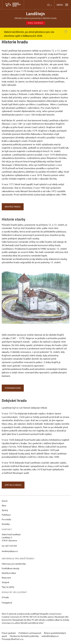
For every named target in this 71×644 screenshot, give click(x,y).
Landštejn (35, 14)
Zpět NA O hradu (13, 485)
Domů (5, 501)
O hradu (5, 597)
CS (49, 5)
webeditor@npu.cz (50, 636)
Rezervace (6, 578)
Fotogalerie (7, 603)
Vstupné (6, 582)
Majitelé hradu (13, 207)
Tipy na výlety (8, 587)
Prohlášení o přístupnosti (30, 633)
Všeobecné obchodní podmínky (24, 636)
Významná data (13, 388)
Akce (4, 505)
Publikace (6, 515)
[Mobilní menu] (63, 5)
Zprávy (5, 510)
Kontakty (6, 524)
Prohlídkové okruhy (11, 568)
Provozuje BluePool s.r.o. (13, 639)
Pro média (6, 519)
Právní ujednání (9, 633)
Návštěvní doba (9, 573)
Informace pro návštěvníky (14, 564)
